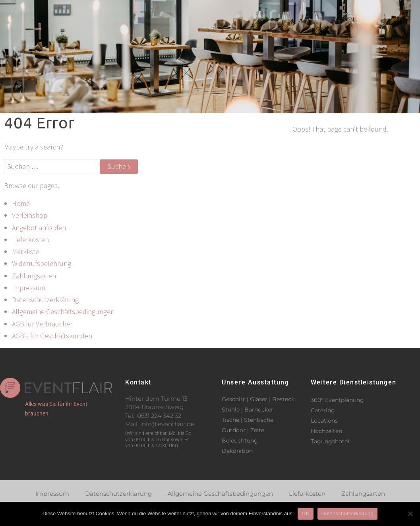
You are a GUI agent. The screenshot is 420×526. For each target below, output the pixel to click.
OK (305, 513)
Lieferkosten (30, 240)
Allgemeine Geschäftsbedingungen (63, 312)
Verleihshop (260, 11)
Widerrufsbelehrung (42, 263)
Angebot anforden (39, 228)
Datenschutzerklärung (45, 300)
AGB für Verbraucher (42, 324)
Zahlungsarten (34, 276)
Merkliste (25, 251)
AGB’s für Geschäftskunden (52, 336)
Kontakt (319, 11)
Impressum (29, 288)
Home (21, 203)
